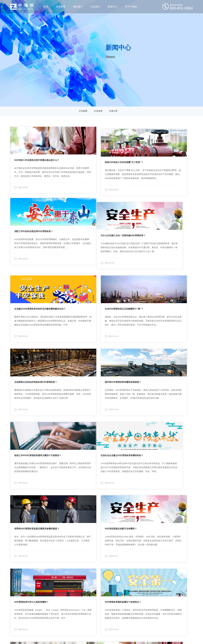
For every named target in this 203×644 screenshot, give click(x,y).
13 (111, 559)
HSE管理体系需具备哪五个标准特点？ (95, 445)
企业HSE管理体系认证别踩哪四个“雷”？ (159, 230)
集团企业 (67, 589)
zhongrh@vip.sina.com (176, 596)
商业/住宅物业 (70, 595)
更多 (65, 613)
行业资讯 (98, 111)
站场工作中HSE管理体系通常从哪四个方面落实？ (163, 302)
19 (154, 559)
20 (161, 559)
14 (118, 559)
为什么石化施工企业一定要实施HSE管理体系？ (37, 230)
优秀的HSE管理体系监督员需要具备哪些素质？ (99, 373)
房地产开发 (68, 601)
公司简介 (139, 589)
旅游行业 (67, 607)
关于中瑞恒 (140, 583)
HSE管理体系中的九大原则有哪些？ (31, 445)
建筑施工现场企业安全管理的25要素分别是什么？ (101, 516)
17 (140, 559)
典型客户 (67, 583)
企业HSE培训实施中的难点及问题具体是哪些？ (37, 516)
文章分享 (113, 111)
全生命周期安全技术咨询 (43, 595)
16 (132, 559)
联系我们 (139, 613)
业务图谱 (35, 583)
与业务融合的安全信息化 (43, 601)
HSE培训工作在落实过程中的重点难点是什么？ (37, 159)
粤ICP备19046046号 (130, 638)
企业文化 (139, 595)
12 (104, 559)
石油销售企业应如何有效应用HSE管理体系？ (36, 302)
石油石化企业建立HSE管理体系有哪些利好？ (36, 373)
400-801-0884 (179, 588)
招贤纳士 (139, 607)
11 (97, 559)
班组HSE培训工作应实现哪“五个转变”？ (96, 159)
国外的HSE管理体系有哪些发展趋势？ (95, 302)
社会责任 (91, 583)
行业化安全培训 (39, 607)
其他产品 (35, 613)
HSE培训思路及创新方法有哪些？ (156, 373)
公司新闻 (83, 111)
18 (147, 559)
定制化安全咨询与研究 (42, 589)
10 (90, 559)
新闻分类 (114, 583)
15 (125, 559)
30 (171, 559)
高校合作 (91, 595)
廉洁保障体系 (141, 601)
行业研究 (91, 589)
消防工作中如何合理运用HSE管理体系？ (159, 159)
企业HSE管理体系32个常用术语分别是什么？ (161, 445)
